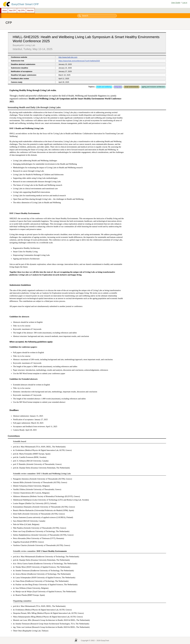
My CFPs (21, 11)
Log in (185, 3)
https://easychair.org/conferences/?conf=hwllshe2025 (79, 61)
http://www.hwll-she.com (68, 57)
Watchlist (30, 11)
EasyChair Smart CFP (25, 4)
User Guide (176, 3)
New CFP (12, 11)
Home (5, 11)
